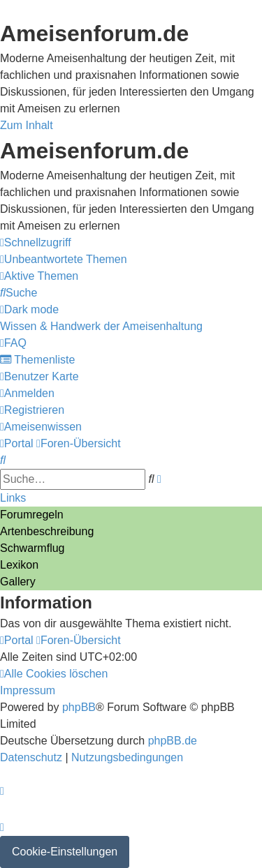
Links (13, 498)
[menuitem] (64, 259)
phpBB (79, 707)
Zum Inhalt (27, 125)
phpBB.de (173, 741)
